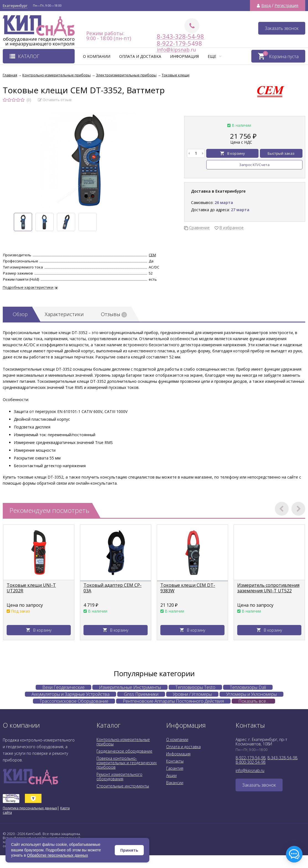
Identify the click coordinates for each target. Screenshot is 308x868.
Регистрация (286, 6)
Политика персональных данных (30, 808)
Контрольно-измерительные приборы (123, 742)
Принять (129, 850)
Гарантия (175, 768)
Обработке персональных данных (58, 855)
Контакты (175, 761)
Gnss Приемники (141, 694)
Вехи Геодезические (63, 687)
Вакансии (175, 783)
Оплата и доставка (140, 56)
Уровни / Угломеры (192, 694)
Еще (215, 56)
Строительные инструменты (123, 786)
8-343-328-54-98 (180, 36)
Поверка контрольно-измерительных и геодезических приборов (127, 763)
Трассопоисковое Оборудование (74, 701)
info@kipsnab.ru (250, 770)
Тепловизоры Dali (248, 687)
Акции (171, 775)
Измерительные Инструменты (130, 687)
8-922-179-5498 (173, 43)
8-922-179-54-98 (250, 758)
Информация (184, 56)
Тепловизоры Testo (195, 687)
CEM (152, 255)
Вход (266, 6)
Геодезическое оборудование (124, 751)
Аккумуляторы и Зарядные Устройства (71, 694)
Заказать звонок (282, 28)
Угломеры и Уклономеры (251, 694)
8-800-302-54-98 (250, 762)
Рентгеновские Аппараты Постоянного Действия (173, 701)
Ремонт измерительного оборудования (119, 777)
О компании (97, 56)
